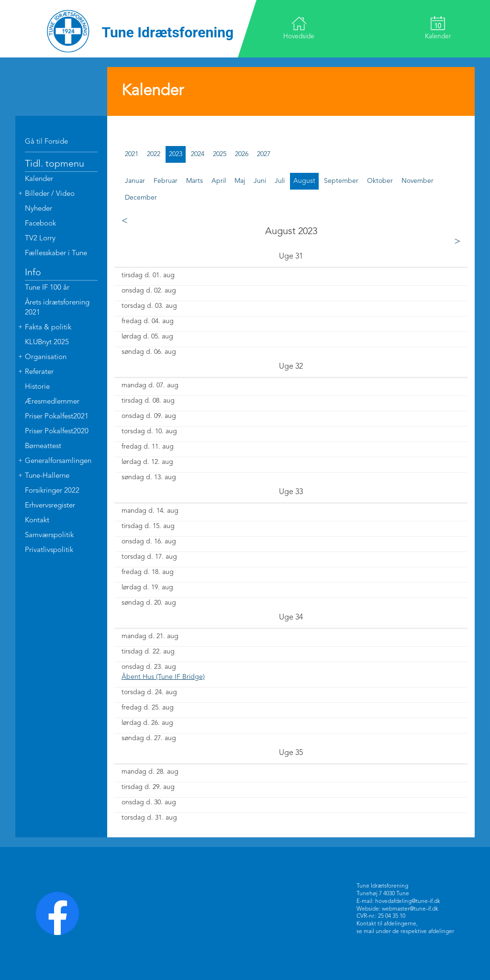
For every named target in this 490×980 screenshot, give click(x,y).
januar (135, 181)
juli (280, 181)
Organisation (46, 357)
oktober (380, 181)
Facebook (40, 224)
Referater (39, 372)
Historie (37, 387)
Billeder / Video (50, 194)
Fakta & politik (48, 328)
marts (195, 181)
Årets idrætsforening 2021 (57, 308)
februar (166, 181)
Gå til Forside (46, 142)
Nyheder (39, 209)
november (418, 181)
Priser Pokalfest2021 (57, 417)
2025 (220, 154)
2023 (176, 154)
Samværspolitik (49, 535)
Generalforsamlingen (58, 461)
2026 (242, 154)
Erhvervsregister (50, 506)
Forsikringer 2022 (52, 491)
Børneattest (43, 446)
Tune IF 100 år (47, 288)
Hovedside (299, 28)
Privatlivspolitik (49, 550)
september (341, 181)
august (304, 181)
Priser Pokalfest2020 (57, 432)
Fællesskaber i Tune (56, 253)
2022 (154, 154)
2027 (264, 154)
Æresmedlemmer (52, 402)
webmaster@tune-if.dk (410, 909)
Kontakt (37, 521)
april (219, 181)
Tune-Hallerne (47, 476)
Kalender (437, 28)
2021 (132, 154)
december (141, 198)
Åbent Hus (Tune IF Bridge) (163, 677)
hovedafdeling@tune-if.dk (408, 901)
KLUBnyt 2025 (47, 343)
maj (240, 181)
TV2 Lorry (40, 239)
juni (260, 181)
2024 (198, 154)
